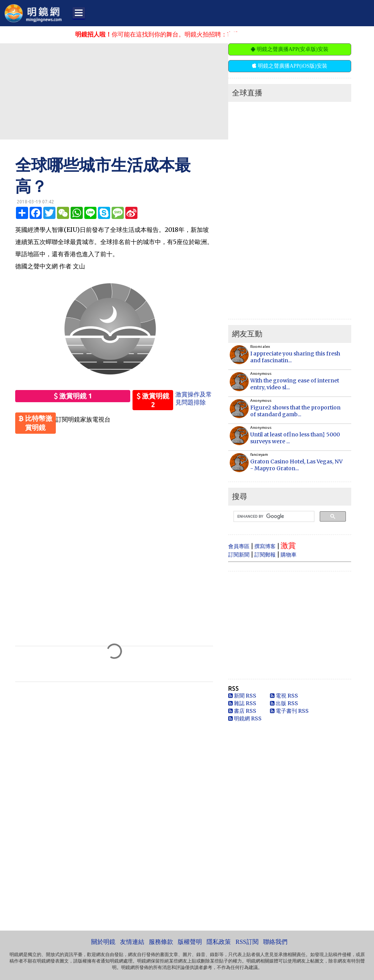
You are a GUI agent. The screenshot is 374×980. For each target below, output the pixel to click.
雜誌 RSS (242, 703)
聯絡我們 (275, 942)
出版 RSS (284, 703)
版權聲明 (190, 942)
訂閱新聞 (239, 555)
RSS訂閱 (247, 942)
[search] (273, 517)
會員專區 (239, 546)
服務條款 (161, 942)
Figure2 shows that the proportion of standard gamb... (295, 411)
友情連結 (132, 942)
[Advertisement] (184, 91)
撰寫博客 (265, 546)
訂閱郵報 (265, 555)
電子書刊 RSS (289, 711)
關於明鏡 (103, 942)
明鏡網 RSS (245, 718)
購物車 (289, 555)
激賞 (288, 545)
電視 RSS (284, 696)
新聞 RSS (242, 696)
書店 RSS (242, 711)
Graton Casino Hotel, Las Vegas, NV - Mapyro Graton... (296, 465)
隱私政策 (219, 942)
